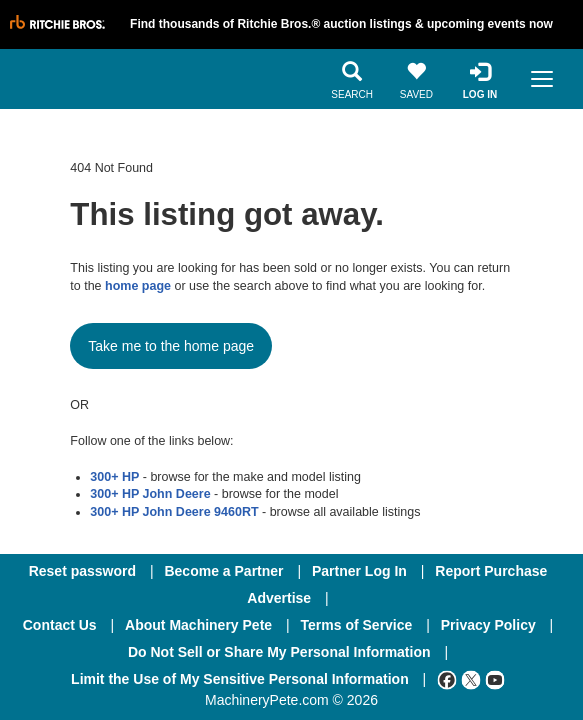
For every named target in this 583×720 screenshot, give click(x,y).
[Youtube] (495, 679)
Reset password (82, 571)
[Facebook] (447, 679)
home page (138, 286)
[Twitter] (471, 679)
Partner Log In (359, 571)
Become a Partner (223, 571)
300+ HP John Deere (150, 494)
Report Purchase (491, 571)
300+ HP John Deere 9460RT (174, 512)
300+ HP (114, 477)
